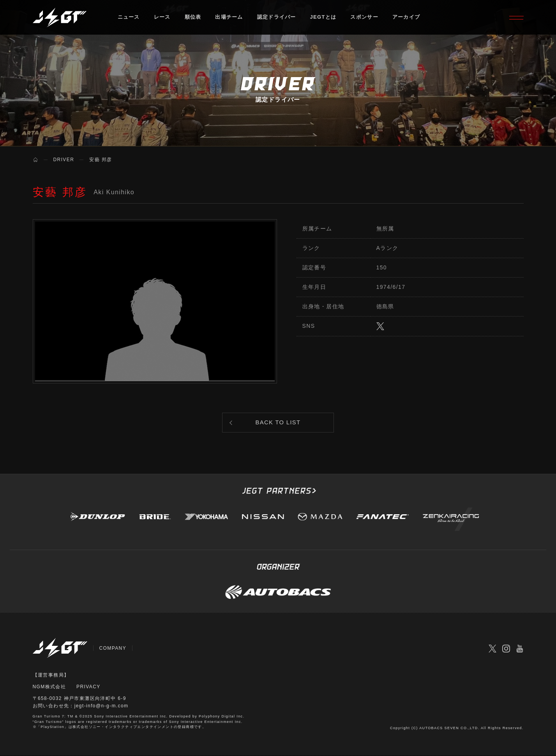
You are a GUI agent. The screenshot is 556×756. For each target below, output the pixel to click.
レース (162, 17)
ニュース (129, 17)
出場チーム (229, 17)
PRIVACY (88, 687)
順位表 (193, 17)
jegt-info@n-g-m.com (101, 707)
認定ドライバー (277, 17)
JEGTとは (323, 17)
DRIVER (64, 160)
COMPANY (113, 649)
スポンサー (365, 17)
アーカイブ (406, 17)
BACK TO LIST (278, 423)
